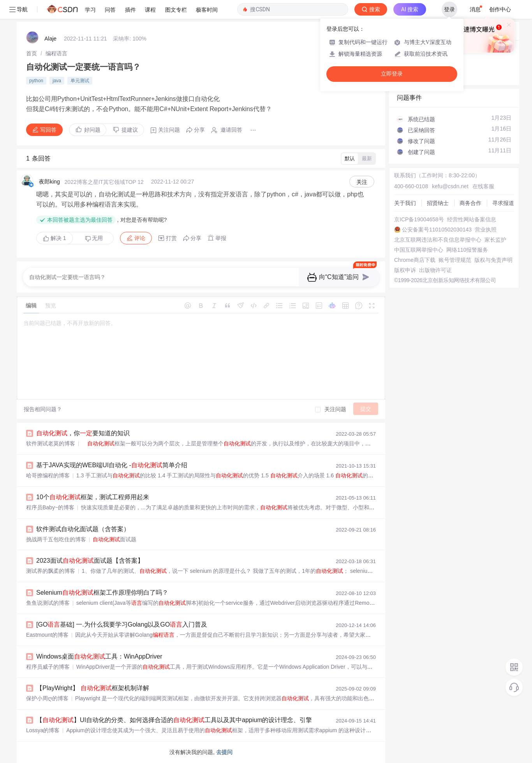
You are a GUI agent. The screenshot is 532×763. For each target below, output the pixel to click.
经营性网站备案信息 (472, 219)
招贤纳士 (438, 203)
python (36, 81)
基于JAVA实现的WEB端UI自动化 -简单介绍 (112, 465)
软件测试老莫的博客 (51, 443)
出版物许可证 (435, 270)
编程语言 (56, 53)
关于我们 (405, 203)
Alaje (50, 39)
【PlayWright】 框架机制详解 (93, 688)
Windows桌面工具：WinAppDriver (99, 656)
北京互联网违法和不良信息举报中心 (438, 240)
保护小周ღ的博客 (47, 698)
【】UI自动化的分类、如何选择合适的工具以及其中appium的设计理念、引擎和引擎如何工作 (196, 720)
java (57, 81)
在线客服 (483, 186)
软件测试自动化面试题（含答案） (83, 529)
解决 (55, 238)
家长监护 (495, 240)
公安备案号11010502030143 (437, 230)
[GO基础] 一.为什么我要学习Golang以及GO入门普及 (122, 624)
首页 (32, 53)
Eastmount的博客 (47, 635)
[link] (32, 53)
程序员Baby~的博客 (50, 507)
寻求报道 (503, 203)
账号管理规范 (455, 260)
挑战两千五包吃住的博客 (56, 539)
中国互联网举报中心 (419, 250)
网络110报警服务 (467, 250)
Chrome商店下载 (415, 260)
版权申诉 (405, 270)
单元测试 (80, 81)
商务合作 (470, 203)
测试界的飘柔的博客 (51, 571)
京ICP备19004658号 (419, 219)
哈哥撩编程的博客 (48, 475)
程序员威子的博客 (48, 667)
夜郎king (49, 182)
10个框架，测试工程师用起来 (93, 497)
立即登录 (392, 74)
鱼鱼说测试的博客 (48, 603)
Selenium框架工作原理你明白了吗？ (102, 593)
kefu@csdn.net (450, 186)
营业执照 (486, 230)
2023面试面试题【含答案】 (90, 561)
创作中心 (500, 9)
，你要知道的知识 (83, 433)
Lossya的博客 (43, 730)
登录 (449, 9)
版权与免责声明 (493, 260)
